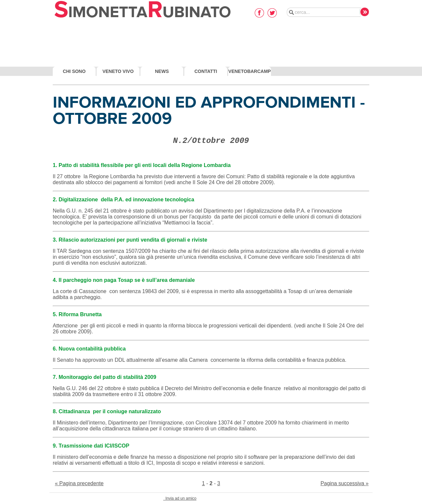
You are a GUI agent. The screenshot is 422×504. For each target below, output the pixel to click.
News (162, 71)
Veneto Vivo (118, 71)
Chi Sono (74, 71)
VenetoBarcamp (250, 71)
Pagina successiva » (345, 483)
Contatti (206, 71)
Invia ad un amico (180, 498)
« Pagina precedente (79, 483)
